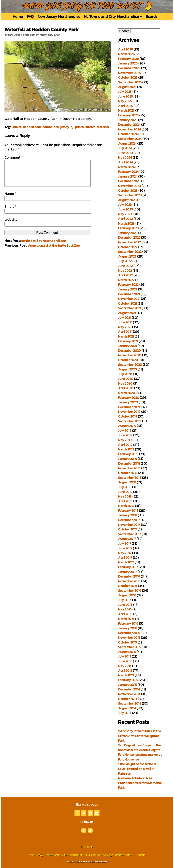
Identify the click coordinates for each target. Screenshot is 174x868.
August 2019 (127, 426)
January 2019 (128, 459)
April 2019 (125, 445)
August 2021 (127, 313)
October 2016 (128, 586)
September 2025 (130, 82)
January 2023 (128, 233)
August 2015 (127, 652)
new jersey (61, 127)
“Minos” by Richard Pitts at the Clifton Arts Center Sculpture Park (140, 736)
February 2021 (128, 341)
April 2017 (125, 558)
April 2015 (125, 671)
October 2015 (128, 642)
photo (79, 127)
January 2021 (127, 346)
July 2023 (125, 205)
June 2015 (125, 661)
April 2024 (125, 162)
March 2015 (126, 675)
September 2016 (130, 591)
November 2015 (129, 638)
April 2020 (126, 388)
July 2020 (125, 374)
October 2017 (128, 529)
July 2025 (125, 92)
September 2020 (130, 365)
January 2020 (128, 402)
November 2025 (129, 73)
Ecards (152, 16)
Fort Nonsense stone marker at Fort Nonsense (140, 757)
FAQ (30, 16)
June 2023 (125, 209)
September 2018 (130, 478)
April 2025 (125, 106)
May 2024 (125, 157)
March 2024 (126, 167)
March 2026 (126, 54)
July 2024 (125, 148)
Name (10, 199)
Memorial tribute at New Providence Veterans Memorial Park (140, 783)
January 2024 (128, 176)
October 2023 (128, 191)
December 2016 (129, 576)
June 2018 (125, 492)
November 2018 (129, 468)
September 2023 (130, 195)
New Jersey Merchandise (59, 16)
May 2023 (125, 214)
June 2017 (125, 548)
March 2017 (126, 562)
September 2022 (130, 252)
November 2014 (129, 694)
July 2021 (125, 318)
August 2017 (127, 539)
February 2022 (128, 285)
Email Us (87, 847)
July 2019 (125, 431)
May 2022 (125, 271)
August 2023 (127, 200)
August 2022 (127, 256)
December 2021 (129, 294)
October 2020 (128, 360)
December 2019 (129, 407)
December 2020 (129, 351)
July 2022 (125, 261)
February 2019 (128, 454)
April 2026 (126, 49)
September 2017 (130, 534)
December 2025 (129, 68)
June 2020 (126, 379)
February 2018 (128, 511)
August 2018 (127, 482)
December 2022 (129, 237)
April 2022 (125, 275)
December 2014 (129, 689)
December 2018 (129, 463)
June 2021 (125, 322)
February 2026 (128, 59)
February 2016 (128, 623)
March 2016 (126, 619)
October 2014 (128, 699)
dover (17, 127)
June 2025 (125, 96)
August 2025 (127, 87)
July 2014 (125, 713)
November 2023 (129, 186)
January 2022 (128, 289)
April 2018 (125, 501)
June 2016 (125, 605)
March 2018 (126, 506)
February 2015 (128, 680)
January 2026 (128, 63)
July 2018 (125, 487)
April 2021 (125, 332)
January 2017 (127, 572)
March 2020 (127, 393)
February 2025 (128, 115)
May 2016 (125, 609)
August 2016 (127, 595)
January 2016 (128, 628)
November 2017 (129, 525)
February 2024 (128, 172)
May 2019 (125, 440)
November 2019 (129, 412)
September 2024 (130, 139)
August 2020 (128, 369)
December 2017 (129, 520)
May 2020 (125, 383)
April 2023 (125, 219)
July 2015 (125, 656)
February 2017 (128, 567)
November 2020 (130, 355)
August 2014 (127, 708)
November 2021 (129, 299)
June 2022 (125, 266)
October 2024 (128, 134)
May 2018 (125, 496)
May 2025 (125, 101)
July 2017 (125, 543)
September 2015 (130, 647)
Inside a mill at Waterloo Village (44, 246)
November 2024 (129, 129)
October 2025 (128, 77)
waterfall (103, 127)
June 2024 (125, 153)
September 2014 (130, 703)
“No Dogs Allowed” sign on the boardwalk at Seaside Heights (139, 748)
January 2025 (128, 120)
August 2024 (127, 143)
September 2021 (130, 308)
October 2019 (128, 416)
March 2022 (126, 280)
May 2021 (125, 327)
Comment (14, 157)
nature (47, 127)
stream (90, 127)
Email (10, 212)
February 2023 (128, 228)
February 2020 (129, 398)
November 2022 (129, 242)
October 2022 (128, 247)
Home (18, 16)
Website (11, 225)
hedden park (32, 127)
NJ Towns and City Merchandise (113, 16)
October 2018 (128, 473)
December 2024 (129, 125)
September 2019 (130, 421)
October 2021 (128, 303)
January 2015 (127, 685)
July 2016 (125, 600)
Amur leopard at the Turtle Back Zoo (54, 251)
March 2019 (126, 449)
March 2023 (126, 223)
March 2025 (126, 110)
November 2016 (129, 581)
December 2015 (129, 633)
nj (72, 127)
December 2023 (129, 181)
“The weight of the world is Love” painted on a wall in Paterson (137, 769)
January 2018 (128, 515)
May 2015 (125, 666)
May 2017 (125, 553)
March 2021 (126, 336)
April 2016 (125, 614)
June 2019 (125, 435)
